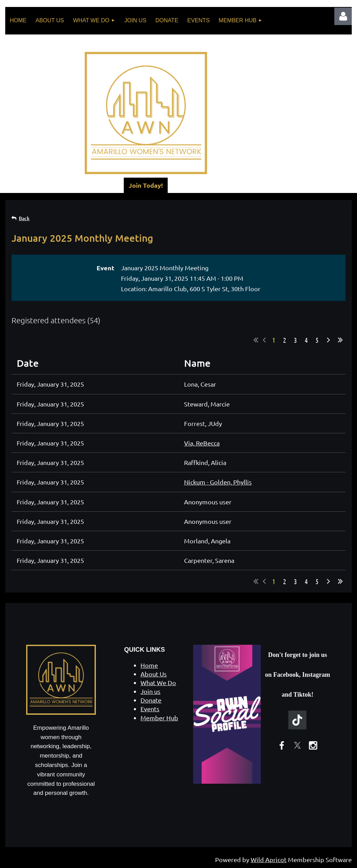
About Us (154, 674)
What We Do (158, 683)
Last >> (340, 340)
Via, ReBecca (202, 443)
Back (24, 218)
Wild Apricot (269, 859)
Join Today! (146, 185)
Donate (151, 700)
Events (150, 709)
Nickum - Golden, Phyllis (218, 482)
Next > (328, 340)
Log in (343, 16)
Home (149, 665)
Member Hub (159, 718)
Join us (150, 691)
